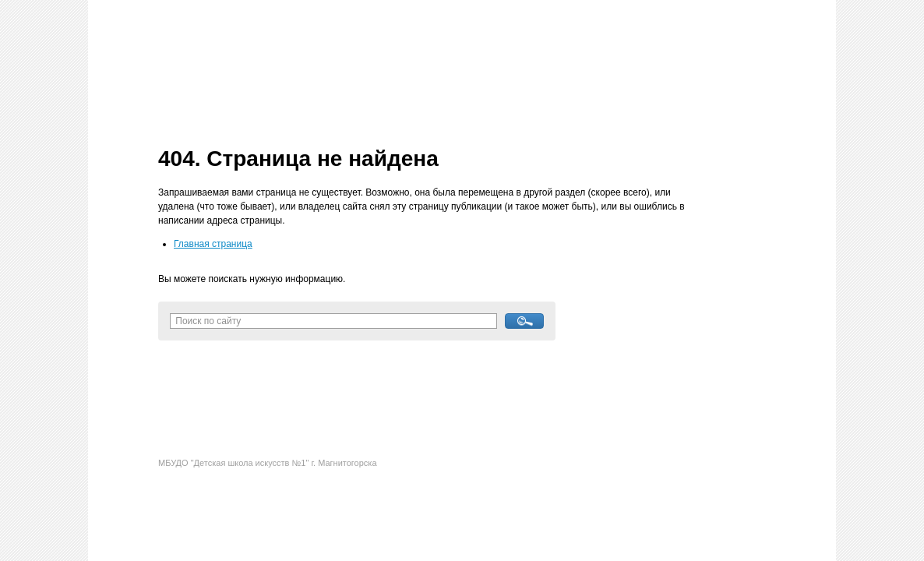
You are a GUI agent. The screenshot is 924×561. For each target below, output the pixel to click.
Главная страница (213, 244)
